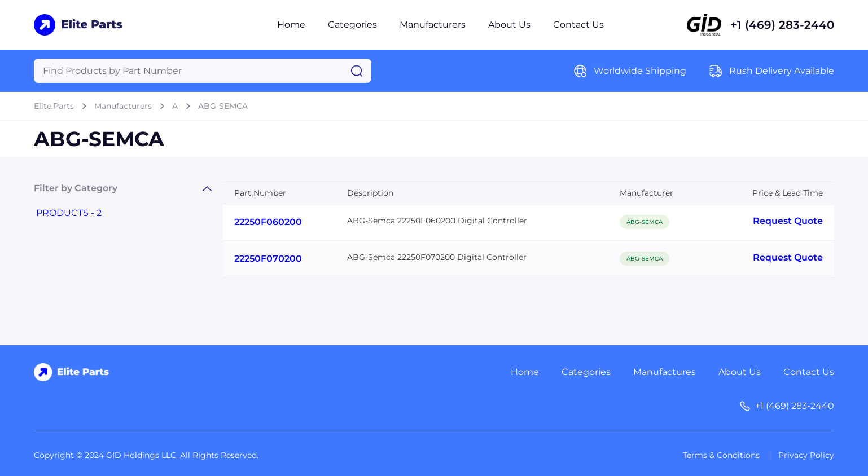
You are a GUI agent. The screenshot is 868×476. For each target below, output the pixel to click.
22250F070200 (268, 259)
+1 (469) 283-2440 (782, 25)
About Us (509, 25)
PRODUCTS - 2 (69, 213)
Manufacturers (433, 25)
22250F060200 (268, 222)
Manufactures (665, 372)
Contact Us (578, 25)
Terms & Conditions (721, 455)
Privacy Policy (806, 455)
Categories (352, 25)
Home (291, 25)
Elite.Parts (54, 106)
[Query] (203, 71)
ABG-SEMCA (223, 106)
